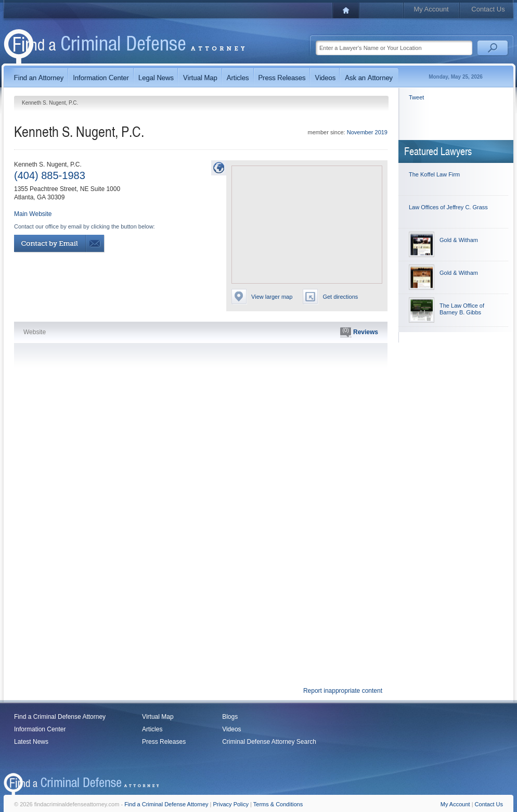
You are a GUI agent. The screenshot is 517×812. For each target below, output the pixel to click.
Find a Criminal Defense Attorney (60, 717)
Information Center (40, 729)
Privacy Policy (231, 804)
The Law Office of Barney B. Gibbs (462, 309)
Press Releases (164, 742)
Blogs (230, 717)
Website (35, 332)
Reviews (359, 333)
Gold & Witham (459, 240)
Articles (152, 729)
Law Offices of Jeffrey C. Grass (448, 207)
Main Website (33, 214)
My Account (431, 9)
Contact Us (488, 9)
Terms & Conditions (278, 804)
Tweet (416, 97)
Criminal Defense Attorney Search (269, 742)
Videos (231, 729)
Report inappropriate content (343, 691)
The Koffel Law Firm (434, 174)
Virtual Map (158, 717)
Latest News (31, 742)
